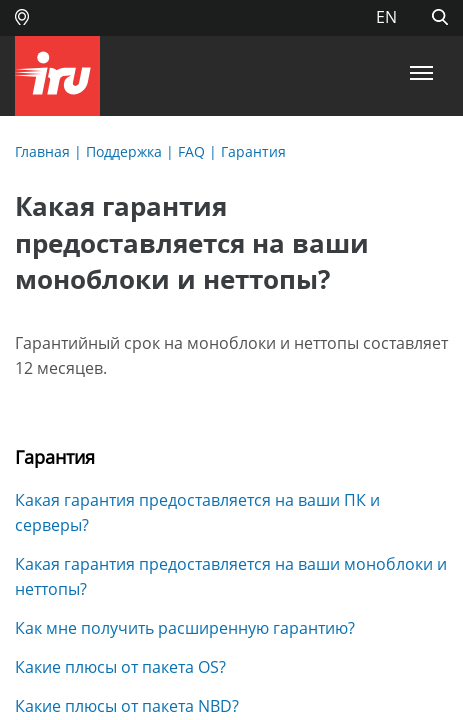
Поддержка (124, 151)
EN (386, 17)
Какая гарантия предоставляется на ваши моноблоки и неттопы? (231, 576)
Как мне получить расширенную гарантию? (185, 628)
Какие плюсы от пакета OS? (120, 667)
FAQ (191, 151)
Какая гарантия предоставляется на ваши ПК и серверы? (197, 512)
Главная (42, 151)
